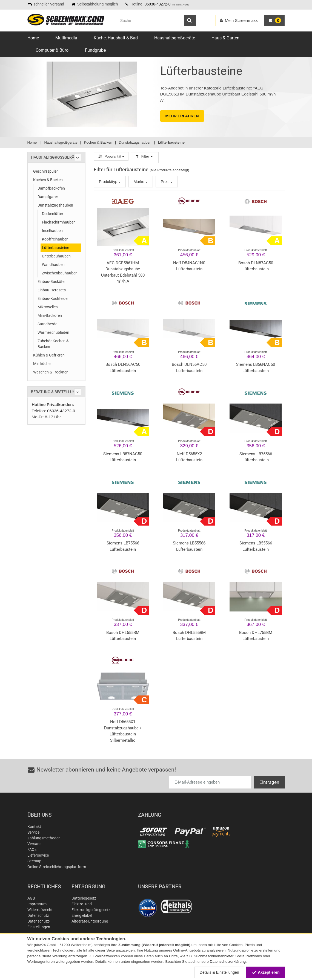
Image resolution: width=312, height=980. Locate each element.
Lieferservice (38, 855)
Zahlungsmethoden (44, 838)
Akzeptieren (266, 972)
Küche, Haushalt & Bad (116, 38)
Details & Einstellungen (219, 972)
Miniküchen (43, 364)
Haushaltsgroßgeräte (175, 38)
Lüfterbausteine (55, 248)
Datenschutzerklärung (228, 962)
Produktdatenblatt (123, 250)
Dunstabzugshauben (55, 205)
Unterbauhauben (56, 256)
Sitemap (34, 861)
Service (33, 832)
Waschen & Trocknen (51, 372)
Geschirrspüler (45, 171)
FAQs (32, 849)
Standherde (47, 324)
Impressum (37, 904)
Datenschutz (38, 915)
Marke (141, 182)
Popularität (111, 156)
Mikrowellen (48, 307)
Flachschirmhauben (59, 222)
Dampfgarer (48, 197)
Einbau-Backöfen (52, 282)
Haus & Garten (225, 38)
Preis (167, 182)
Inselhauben (52, 231)
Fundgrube (95, 50)
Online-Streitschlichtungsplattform (57, 867)
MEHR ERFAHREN (182, 116)
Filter (145, 156)
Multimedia (66, 38)
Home (33, 38)
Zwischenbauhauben (60, 273)
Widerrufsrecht (40, 910)
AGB (31, 898)
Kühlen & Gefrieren (49, 355)
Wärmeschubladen (53, 332)
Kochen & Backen (48, 180)
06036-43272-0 (158, 4)
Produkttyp (110, 182)
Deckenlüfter (53, 214)
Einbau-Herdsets (52, 290)
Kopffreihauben (55, 239)
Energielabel (82, 915)
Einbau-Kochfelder (53, 298)
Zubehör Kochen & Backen (53, 344)
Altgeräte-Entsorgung (90, 921)
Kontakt (34, 827)
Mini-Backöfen (50, 315)
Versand (35, 844)
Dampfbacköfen (51, 188)
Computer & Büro (52, 50)
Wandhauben (53, 265)
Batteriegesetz (84, 898)
